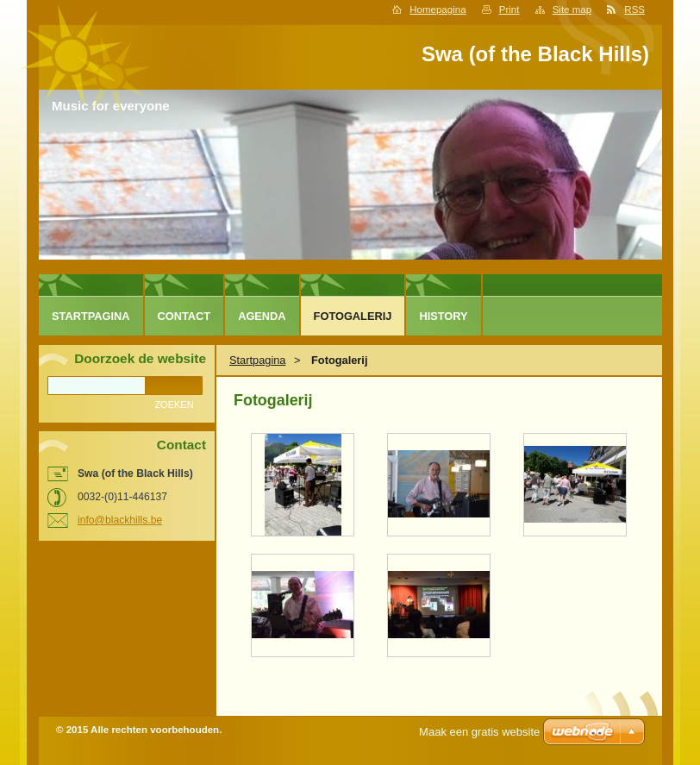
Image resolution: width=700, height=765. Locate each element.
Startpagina (257, 360)
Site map (572, 9)
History (443, 316)
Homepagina (437, 9)
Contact (184, 316)
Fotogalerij (353, 316)
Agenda (262, 316)
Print (509, 9)
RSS (634, 9)
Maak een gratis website (479, 732)
